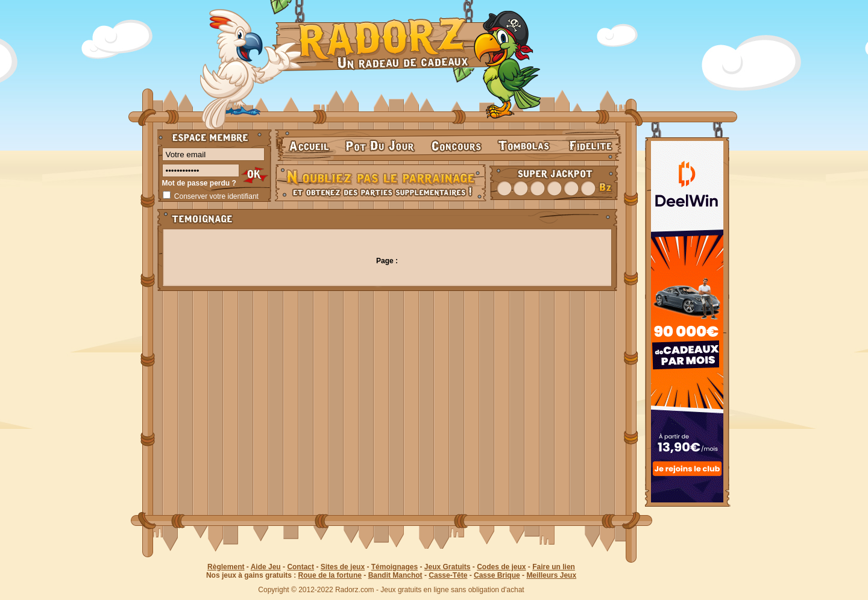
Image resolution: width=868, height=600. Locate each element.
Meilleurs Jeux (551, 575)
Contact (300, 567)
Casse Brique (497, 575)
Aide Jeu (266, 567)
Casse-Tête (448, 575)
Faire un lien (554, 567)
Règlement (226, 567)
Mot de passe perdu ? (199, 183)
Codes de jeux (501, 567)
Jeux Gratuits (448, 567)
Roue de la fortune (330, 575)
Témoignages (395, 567)
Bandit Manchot (395, 575)
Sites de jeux (343, 567)
